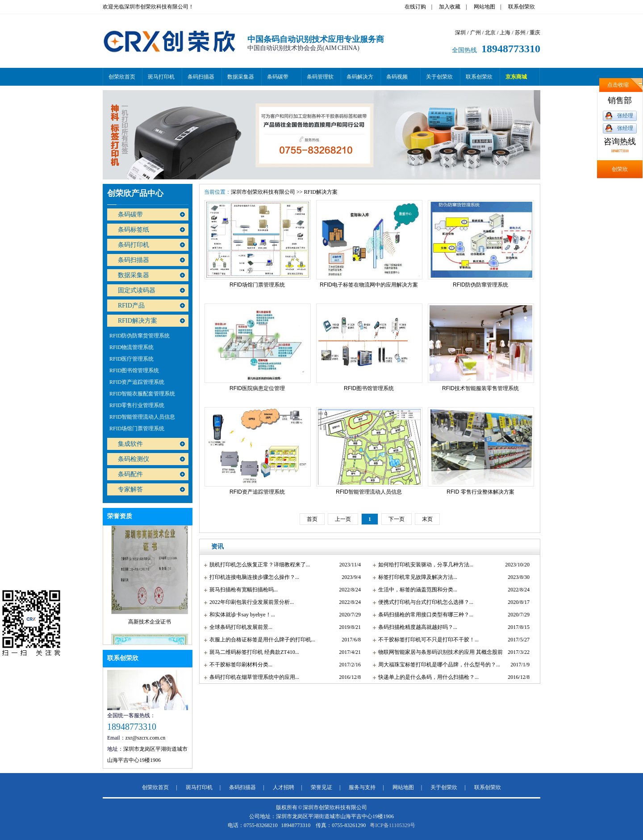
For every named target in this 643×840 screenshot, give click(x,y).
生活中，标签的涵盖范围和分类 (416, 590)
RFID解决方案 (138, 321)
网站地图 (484, 7)
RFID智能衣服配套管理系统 (142, 394)
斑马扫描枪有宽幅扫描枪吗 (242, 590)
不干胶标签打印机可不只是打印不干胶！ (426, 640)
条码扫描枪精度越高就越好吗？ (416, 627)
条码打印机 (134, 245)
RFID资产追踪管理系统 (137, 382)
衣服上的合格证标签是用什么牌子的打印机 (260, 640)
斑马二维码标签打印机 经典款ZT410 (252, 652)
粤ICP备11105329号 (392, 825)
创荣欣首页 (122, 77)
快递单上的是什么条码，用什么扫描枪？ (426, 677)
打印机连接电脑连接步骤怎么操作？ (252, 577)
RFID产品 (131, 306)
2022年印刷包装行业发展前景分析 (250, 602)
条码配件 (130, 474)
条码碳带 (278, 77)
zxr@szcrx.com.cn (146, 738)
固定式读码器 (137, 290)
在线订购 (415, 7)
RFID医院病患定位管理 (257, 388)
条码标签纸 (134, 230)
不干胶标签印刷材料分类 (239, 665)
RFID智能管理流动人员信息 (142, 417)
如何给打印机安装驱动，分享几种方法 (424, 565)
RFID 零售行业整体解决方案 (480, 492)
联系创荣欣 (522, 7)
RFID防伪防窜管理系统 (480, 285)
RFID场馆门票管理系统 (137, 428)
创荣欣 (620, 169)
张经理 (625, 116)
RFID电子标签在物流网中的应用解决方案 (369, 285)
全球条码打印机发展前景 (239, 627)
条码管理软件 (320, 80)
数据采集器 (241, 77)
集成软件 (130, 444)
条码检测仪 (134, 459)
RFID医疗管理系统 (132, 359)
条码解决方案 (360, 80)
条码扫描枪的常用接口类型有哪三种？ (424, 615)
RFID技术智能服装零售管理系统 (480, 388)
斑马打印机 (161, 77)
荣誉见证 (321, 787)
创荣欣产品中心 (135, 193)
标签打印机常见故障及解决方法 (416, 577)
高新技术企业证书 (150, 624)
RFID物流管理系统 (132, 347)
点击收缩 (618, 85)
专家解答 (130, 489)
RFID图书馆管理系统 (134, 370)
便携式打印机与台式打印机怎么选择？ (424, 602)
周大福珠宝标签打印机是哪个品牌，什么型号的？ (437, 665)
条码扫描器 (201, 77)
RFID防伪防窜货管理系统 (140, 336)
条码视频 (397, 77)
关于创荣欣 (439, 77)
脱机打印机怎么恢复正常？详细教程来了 (258, 565)
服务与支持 (362, 787)
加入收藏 (450, 7)
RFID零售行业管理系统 (137, 405)
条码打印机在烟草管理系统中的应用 (252, 677)
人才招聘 (284, 787)
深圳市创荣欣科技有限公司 (263, 192)
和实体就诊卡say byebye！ (240, 615)
